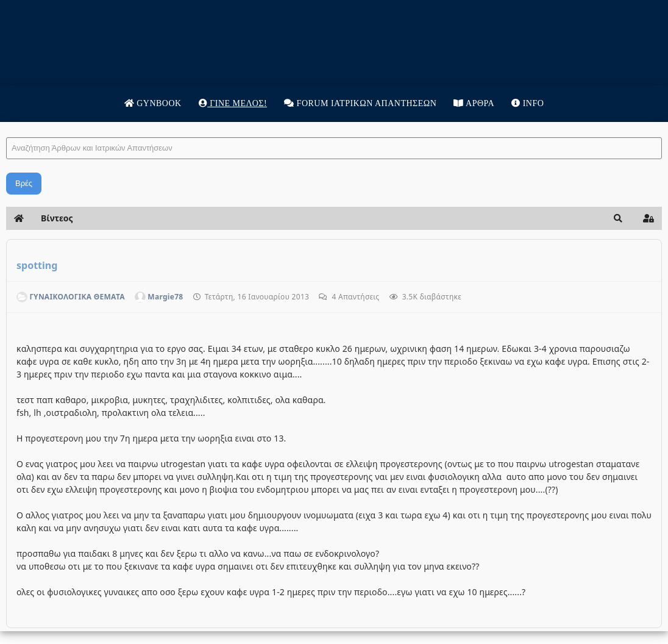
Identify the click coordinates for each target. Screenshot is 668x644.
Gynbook (153, 103)
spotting (37, 265)
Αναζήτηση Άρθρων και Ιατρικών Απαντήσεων (6, 125)
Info (528, 103)
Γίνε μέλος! (233, 103)
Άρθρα (474, 103)
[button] (618, 218)
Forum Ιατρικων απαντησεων (360, 103)
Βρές (24, 183)
